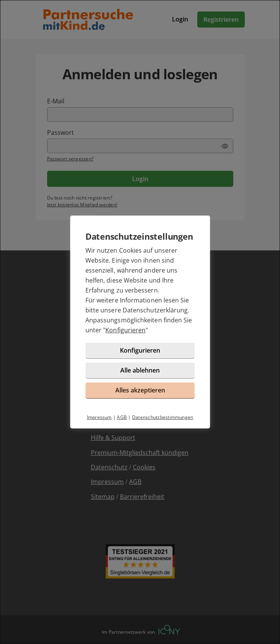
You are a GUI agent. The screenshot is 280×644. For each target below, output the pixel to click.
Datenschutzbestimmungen (163, 417)
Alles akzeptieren (140, 390)
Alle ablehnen (140, 370)
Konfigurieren (125, 330)
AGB (122, 417)
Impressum (99, 417)
